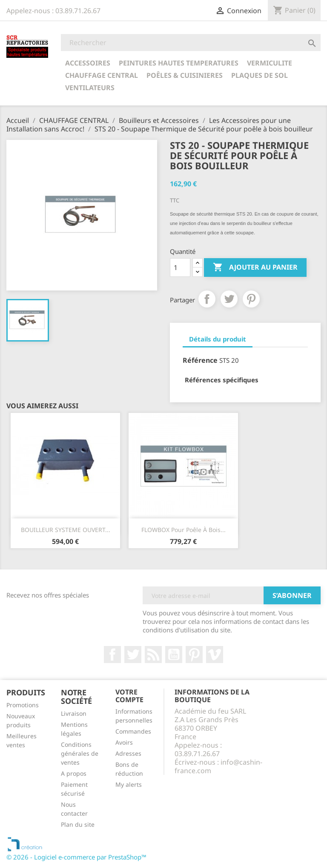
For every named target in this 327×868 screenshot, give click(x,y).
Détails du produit (218, 339)
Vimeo (215, 655)
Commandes (133, 731)
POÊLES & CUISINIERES (185, 75)
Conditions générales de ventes (80, 753)
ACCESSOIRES (88, 63)
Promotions (23, 705)
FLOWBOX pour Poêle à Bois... (184, 530)
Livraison (74, 713)
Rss (153, 655)
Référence (200, 360)
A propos (74, 773)
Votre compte (129, 696)
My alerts (129, 784)
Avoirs (124, 742)
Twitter (133, 655)
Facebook (112, 655)
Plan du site (78, 824)
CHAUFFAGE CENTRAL (102, 75)
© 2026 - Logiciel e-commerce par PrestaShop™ (76, 857)
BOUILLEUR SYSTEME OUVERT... (66, 530)
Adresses (128, 753)
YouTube (174, 655)
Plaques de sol (260, 75)
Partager (207, 299)
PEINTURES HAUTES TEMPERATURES (179, 63)
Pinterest (251, 299)
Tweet (229, 299)
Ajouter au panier (255, 268)
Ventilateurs (90, 88)
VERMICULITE (270, 63)
